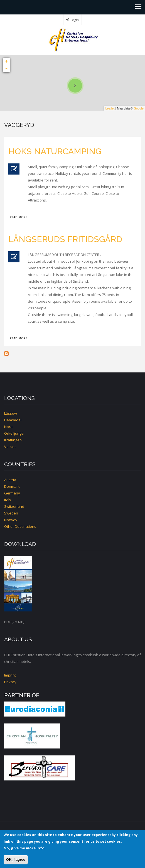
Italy (8, 500)
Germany (12, 493)
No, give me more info (24, 848)
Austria (10, 480)
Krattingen (13, 440)
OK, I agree (16, 860)
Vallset (10, 447)
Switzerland (14, 506)
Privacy (10, 682)
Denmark (12, 486)
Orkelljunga (14, 433)
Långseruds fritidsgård (65, 239)
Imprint (10, 675)
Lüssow (11, 413)
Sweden (11, 513)
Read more (19, 217)
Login (75, 20)
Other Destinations (20, 526)
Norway (11, 520)
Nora (8, 427)
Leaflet (110, 108)
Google (139, 108)
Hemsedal (13, 420)
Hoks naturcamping (55, 151)
